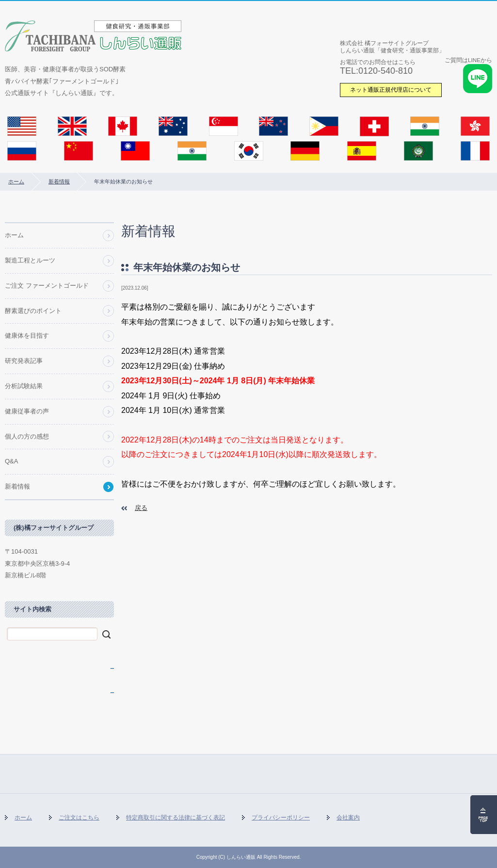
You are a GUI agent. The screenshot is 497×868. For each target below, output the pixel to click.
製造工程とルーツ (30, 260)
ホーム (16, 181)
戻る (141, 508)
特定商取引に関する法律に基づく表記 (176, 818)
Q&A (11, 461)
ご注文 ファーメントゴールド (47, 286)
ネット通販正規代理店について (391, 90)
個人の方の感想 (27, 436)
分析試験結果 (24, 386)
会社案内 (348, 818)
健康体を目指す (27, 336)
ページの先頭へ (484, 815)
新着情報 (59, 181)
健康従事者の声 (27, 411)
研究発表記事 (24, 361)
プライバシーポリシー (281, 818)
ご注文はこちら (79, 818)
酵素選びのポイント (33, 311)
